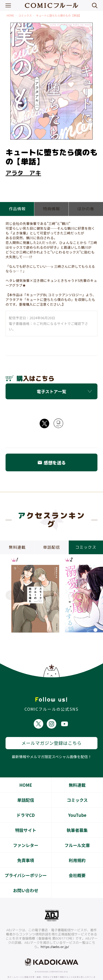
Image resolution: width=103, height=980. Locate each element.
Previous (10, 595)
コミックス (25, 16)
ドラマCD (26, 801)
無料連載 (77, 771)
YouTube (77, 801)
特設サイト (26, 816)
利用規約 (77, 846)
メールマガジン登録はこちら (51, 729)
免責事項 (26, 846)
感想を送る (51, 463)
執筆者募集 (77, 816)
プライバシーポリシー (26, 861)
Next (93, 595)
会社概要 (77, 861)
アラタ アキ (23, 173)
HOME (10, 16)
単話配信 (26, 786)
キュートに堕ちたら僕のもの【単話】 (59, 16)
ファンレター (26, 831)
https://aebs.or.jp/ (55, 933)
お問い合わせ (26, 876)
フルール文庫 (77, 831)
